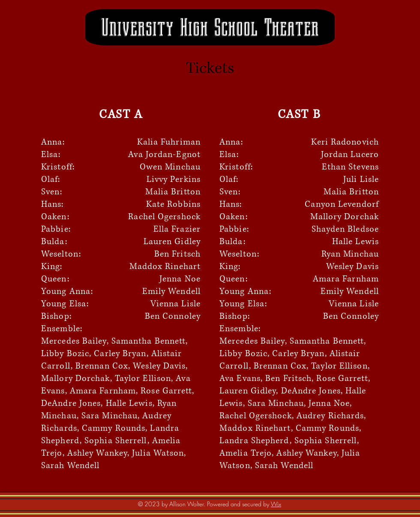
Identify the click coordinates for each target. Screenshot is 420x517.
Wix (276, 504)
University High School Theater (210, 28)
